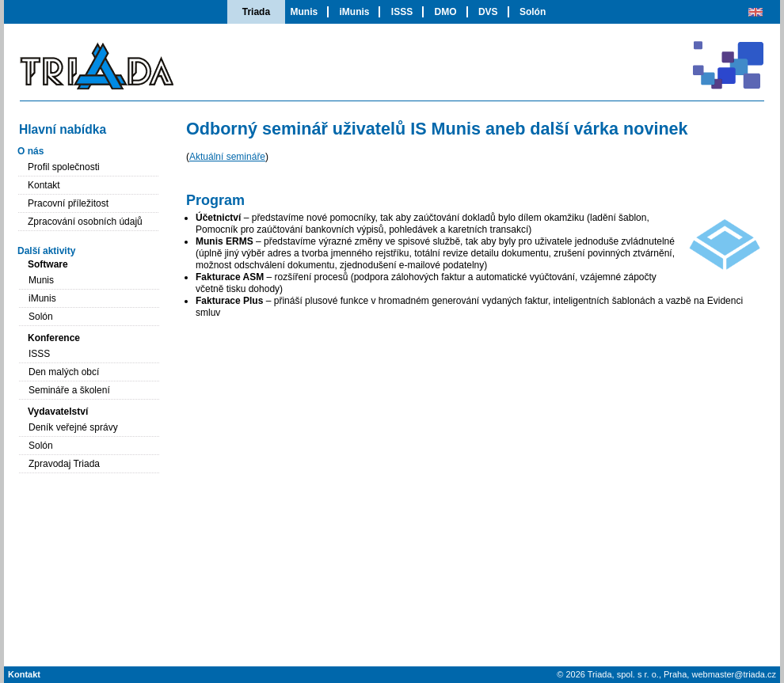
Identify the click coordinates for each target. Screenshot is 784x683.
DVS (488, 12)
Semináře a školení (69, 390)
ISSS (402, 12)
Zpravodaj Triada (64, 464)
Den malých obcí (64, 372)
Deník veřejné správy (73, 427)
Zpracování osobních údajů (85, 222)
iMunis (354, 12)
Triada (256, 12)
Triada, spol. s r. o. (623, 674)
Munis (304, 12)
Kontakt (44, 185)
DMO (446, 12)
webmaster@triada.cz (734, 674)
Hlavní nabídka (63, 129)
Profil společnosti (64, 167)
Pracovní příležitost (68, 203)
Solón (533, 12)
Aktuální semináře (227, 157)
